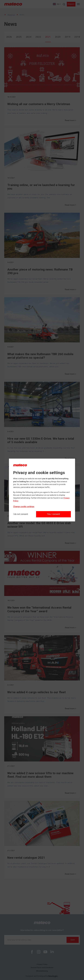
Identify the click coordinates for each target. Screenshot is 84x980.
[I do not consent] (21, 514)
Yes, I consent (53, 514)
